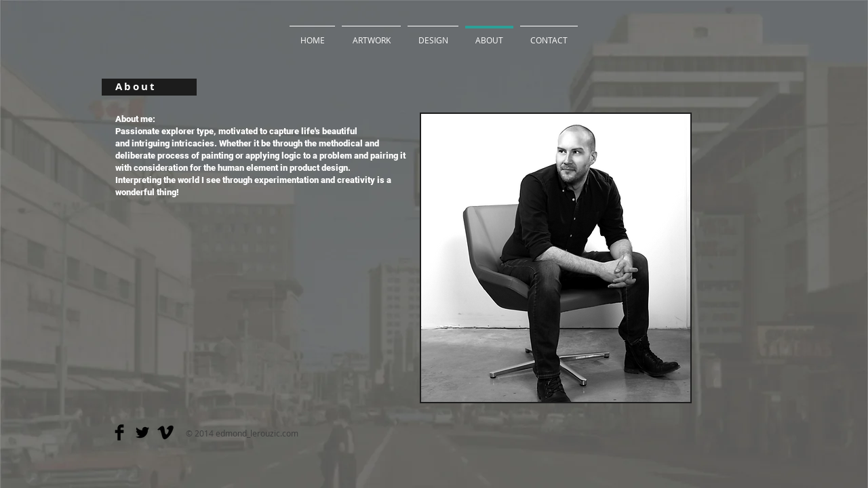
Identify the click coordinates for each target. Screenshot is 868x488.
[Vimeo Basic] (165, 432)
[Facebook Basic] (119, 432)
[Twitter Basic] (142, 432)
